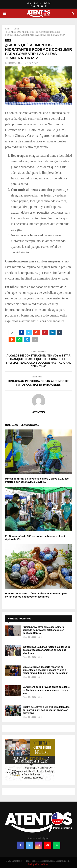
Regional (38, 3)
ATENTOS (12, 63)
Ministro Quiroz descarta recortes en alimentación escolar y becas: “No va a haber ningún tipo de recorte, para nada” (45, 670)
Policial (47, 3)
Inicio (29, 3)
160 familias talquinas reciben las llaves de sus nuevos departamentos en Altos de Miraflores (47, 650)
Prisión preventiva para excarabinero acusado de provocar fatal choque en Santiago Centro (43, 630)
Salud (8, 40)
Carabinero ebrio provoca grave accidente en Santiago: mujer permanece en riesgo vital (46, 690)
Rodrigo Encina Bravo (39, 864)
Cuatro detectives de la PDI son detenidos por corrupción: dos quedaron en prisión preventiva (46, 710)
